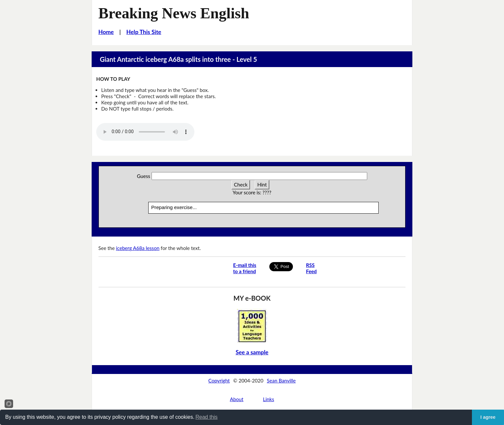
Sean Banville (281, 381)
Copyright (219, 381)
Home (106, 32)
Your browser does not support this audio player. (145, 132)
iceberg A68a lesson (138, 248)
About (236, 399)
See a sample (252, 352)
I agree (488, 417)
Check (241, 185)
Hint (262, 185)
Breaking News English (174, 13)
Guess (144, 176)
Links (268, 399)
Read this (207, 417)
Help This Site (144, 32)
